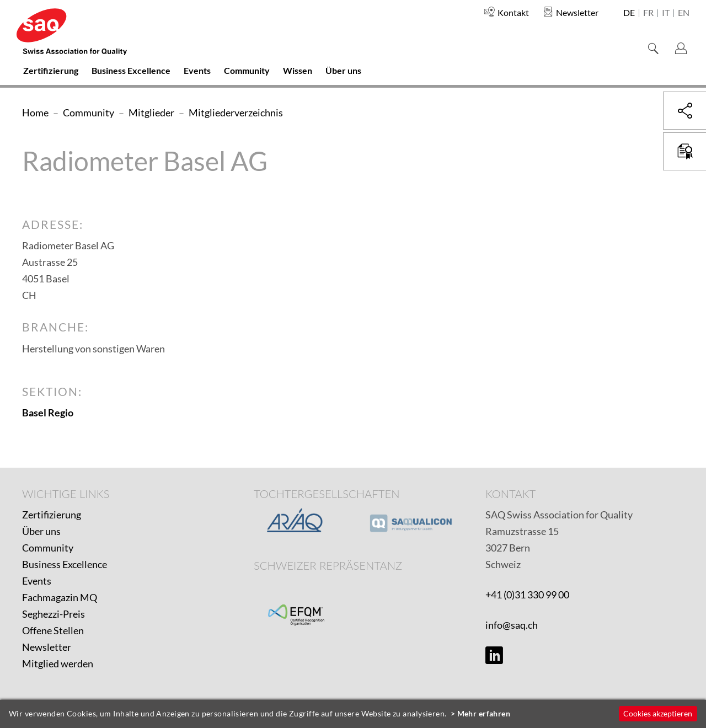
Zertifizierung (52, 515)
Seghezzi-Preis (54, 614)
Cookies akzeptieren (658, 713)
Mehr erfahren (484, 713)
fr (648, 13)
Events (37, 581)
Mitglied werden (58, 663)
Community (48, 548)
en (684, 13)
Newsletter (47, 647)
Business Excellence (65, 564)
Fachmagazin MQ (60, 597)
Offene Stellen (53, 630)
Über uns (41, 531)
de (629, 13)
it (666, 13)
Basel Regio (48, 413)
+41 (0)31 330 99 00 (527, 595)
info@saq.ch (512, 625)
